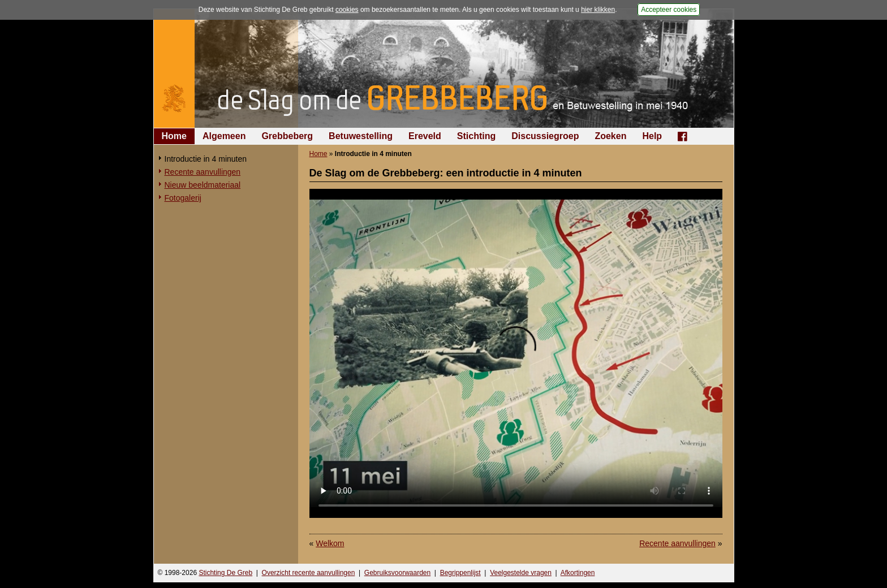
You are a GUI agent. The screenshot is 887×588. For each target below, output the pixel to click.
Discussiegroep (545, 136)
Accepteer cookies (669, 10)
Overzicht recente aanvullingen (309, 573)
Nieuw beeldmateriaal (203, 185)
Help (652, 136)
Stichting (476, 136)
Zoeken (610, 136)
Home (174, 136)
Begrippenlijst (460, 573)
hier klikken (598, 10)
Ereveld (425, 136)
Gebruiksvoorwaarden (397, 573)
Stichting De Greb (225, 573)
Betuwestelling (361, 136)
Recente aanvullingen (203, 172)
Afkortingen (578, 573)
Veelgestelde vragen (521, 573)
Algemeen (224, 136)
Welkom (330, 543)
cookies (347, 10)
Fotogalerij (183, 198)
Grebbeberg (287, 136)
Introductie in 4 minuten (206, 159)
